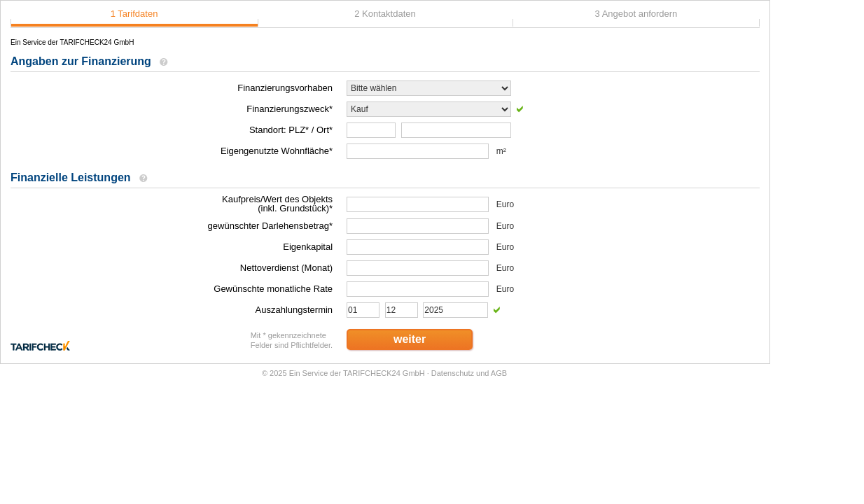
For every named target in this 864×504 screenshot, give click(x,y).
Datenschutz (453, 373)
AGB (499, 373)
